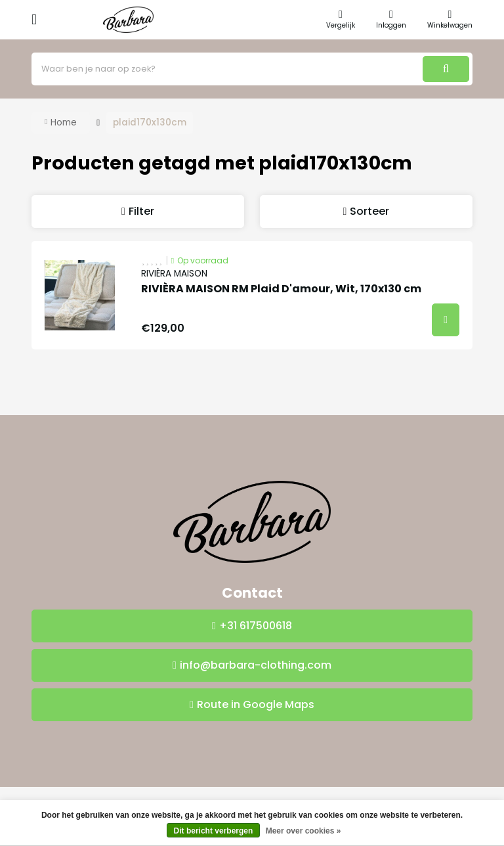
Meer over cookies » (304, 831)
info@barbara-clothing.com (256, 665)
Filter (141, 211)
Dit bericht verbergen (214, 831)
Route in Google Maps (256, 704)
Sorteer (369, 211)
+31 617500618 (256, 626)
